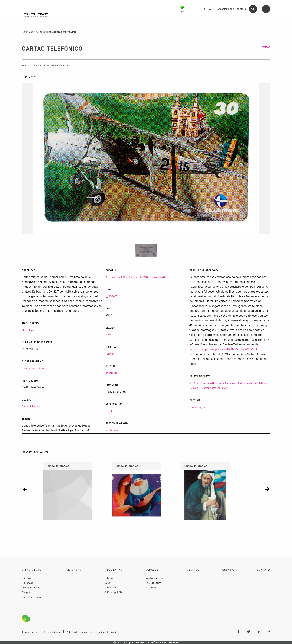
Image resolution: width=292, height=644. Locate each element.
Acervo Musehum (41, 32)
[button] (25, 489)
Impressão (112, 373)
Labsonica (110, 588)
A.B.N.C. (194, 383)
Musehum (151, 588)
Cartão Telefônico (31, 406)
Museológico (29, 330)
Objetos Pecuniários (33, 368)
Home (25, 32)
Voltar (266, 47)
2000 (108, 335)
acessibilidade (226, 9)
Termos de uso (30, 632)
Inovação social (31, 588)
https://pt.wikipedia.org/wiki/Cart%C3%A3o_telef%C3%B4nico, (225, 349)
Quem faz (27, 592)
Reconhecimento (32, 597)
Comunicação (197, 407)
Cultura (26, 578)
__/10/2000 (111, 296)
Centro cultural (155, 578)
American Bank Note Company (218, 383)
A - (211, 9)
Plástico (110, 354)
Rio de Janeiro (113, 430)
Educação (28, 583)
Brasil (109, 411)
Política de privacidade (79, 632)
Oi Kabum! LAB (113, 592)
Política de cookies (108, 632)
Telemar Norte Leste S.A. (214, 388)
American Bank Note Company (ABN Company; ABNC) (136, 277)
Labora (108, 578)
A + (206, 9)
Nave (107, 583)
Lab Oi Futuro (153, 583)
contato (241, 9)
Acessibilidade (52, 632)
